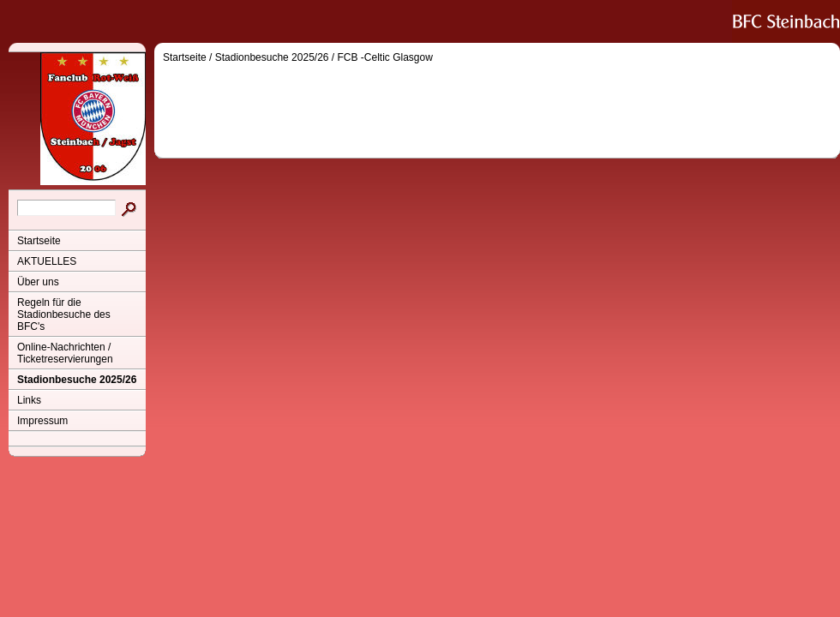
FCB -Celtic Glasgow (385, 57)
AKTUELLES (47, 261)
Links (29, 400)
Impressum (42, 421)
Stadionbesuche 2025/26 (77, 380)
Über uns (38, 282)
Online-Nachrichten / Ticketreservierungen (65, 353)
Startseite (39, 241)
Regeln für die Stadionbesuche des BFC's (64, 314)
